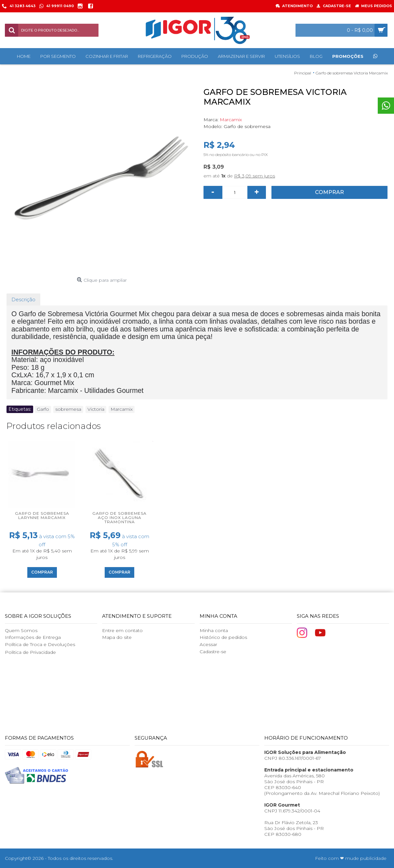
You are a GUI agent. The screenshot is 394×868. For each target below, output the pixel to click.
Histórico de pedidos (223, 637)
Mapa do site (117, 637)
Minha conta (214, 630)
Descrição (23, 299)
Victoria (96, 409)
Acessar (208, 644)
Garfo (43, 409)
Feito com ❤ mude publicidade (351, 858)
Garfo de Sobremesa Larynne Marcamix (42, 515)
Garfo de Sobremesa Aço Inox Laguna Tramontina (119, 518)
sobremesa (68, 409)
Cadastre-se (213, 652)
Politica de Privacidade (30, 652)
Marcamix (231, 120)
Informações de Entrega (33, 637)
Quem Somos (21, 630)
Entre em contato (122, 630)
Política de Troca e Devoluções (40, 644)
